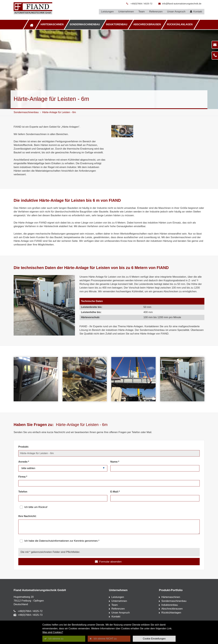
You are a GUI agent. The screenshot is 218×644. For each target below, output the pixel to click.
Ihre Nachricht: (27, 516)
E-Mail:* (115, 492)
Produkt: (24, 447)
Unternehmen (126, 12)
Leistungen (107, 12)
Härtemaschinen (52, 24)
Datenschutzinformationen (54, 541)
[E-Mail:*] (155, 498)
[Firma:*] (109, 483)
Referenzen (156, 12)
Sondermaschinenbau (85, 24)
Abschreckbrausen (147, 24)
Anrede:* (24, 462)
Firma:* (23, 477)
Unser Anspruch (176, 12)
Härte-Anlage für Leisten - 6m (59, 112)
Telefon (23, 492)
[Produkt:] (109, 453)
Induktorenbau (117, 24)
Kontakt (196, 12)
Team (142, 12)
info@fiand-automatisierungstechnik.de (182, 4)
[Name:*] (155, 468)
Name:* (115, 462)
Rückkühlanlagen (180, 24)
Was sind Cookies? (53, 632)
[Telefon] (63, 498)
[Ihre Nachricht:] (109, 527)
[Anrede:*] (63, 468)
